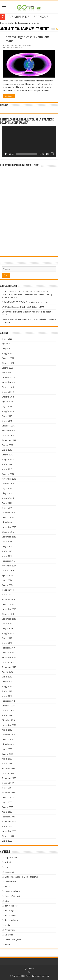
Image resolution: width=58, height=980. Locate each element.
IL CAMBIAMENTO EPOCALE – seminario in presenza (25, 302)
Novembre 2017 (9, 431)
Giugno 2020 (8, 368)
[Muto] (47, 154)
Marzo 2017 (7, 469)
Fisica (7, 886)
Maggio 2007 (8, 783)
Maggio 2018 (8, 411)
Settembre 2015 (9, 537)
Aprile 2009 (7, 759)
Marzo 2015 (7, 556)
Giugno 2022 (8, 349)
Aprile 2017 (7, 464)
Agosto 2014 (8, 575)
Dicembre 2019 (9, 378)
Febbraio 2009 (8, 768)
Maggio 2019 (8, 392)
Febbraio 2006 (8, 793)
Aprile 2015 (7, 551)
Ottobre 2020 (8, 363)
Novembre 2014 (9, 566)
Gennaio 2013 (8, 653)
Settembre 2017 (9, 440)
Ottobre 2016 (8, 484)
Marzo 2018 (7, 421)
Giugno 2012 (8, 682)
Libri (7, 901)
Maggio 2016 (8, 498)
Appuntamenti (11, 858)
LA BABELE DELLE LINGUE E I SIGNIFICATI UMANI (24, 307)
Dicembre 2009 (9, 744)
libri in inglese (11, 911)
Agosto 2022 (8, 344)
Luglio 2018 (7, 406)
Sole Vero (9, 935)
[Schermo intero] (52, 154)
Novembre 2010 (9, 725)
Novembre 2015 (9, 527)
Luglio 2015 (7, 542)
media (23, 46)
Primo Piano (10, 930)
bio (6, 867)
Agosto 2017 (8, 445)
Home (3, 23)
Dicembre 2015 (9, 522)
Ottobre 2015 (8, 532)
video (29, 46)
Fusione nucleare (12, 891)
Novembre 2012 (9, 657)
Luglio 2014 (7, 580)
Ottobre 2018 (8, 397)
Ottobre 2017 (8, 435)
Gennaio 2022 (8, 358)
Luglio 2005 (7, 802)
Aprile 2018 (7, 416)
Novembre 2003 (9, 831)
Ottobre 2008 (8, 773)
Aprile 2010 (7, 730)
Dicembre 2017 (9, 426)
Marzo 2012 (7, 696)
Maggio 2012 (8, 686)
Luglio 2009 (7, 749)
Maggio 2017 (8, 460)
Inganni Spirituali (12, 896)
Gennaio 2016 (8, 517)
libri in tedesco (11, 920)
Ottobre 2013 (8, 614)
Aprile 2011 (7, 715)
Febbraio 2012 (8, 701)
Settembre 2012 (9, 667)
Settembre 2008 (9, 778)
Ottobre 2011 (8, 711)
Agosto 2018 (8, 402)
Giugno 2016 (8, 493)
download (9, 872)
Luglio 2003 (7, 841)
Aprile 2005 (7, 812)
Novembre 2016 (9, 479)
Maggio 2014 (8, 590)
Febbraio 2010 (8, 735)
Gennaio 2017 (8, 474)
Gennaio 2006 (8, 797)
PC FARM (30, 969)
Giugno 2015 (8, 546)
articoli (8, 862)
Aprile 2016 (7, 503)
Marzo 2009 (7, 764)
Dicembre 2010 (9, 720)
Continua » (9, 96)
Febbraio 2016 (8, 513)
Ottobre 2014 (8, 571)
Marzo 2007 (7, 788)
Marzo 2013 (7, 643)
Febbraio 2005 (8, 817)
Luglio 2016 (7, 489)
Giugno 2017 (8, 455)
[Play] (6, 154)
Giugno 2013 (8, 628)
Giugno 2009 (8, 754)
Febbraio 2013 (8, 648)
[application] (29, 142)
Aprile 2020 (7, 373)
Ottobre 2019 (8, 387)
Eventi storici (10, 882)
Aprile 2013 (7, 638)
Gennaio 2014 (8, 604)
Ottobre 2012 (8, 662)
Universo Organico (13, 940)
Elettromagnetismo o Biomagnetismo (21, 877)
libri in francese (12, 906)
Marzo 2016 (7, 508)
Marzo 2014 (7, 595)
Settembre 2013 (9, 619)
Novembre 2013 (9, 609)
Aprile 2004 (7, 826)
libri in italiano (11, 915)
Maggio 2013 (8, 633)
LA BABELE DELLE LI (23, 17)
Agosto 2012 (8, 672)
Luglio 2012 (7, 677)
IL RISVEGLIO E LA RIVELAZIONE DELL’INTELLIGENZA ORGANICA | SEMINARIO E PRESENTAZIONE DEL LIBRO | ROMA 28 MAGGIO (27, 295)
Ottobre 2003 (8, 836)
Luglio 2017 (7, 450)
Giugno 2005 (8, 807)
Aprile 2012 (7, 691)
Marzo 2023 (7, 339)
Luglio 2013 (7, 624)
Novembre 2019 (9, 382)
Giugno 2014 (8, 585)
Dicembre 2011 (9, 706)
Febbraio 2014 (8, 600)
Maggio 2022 (8, 353)
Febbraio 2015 (8, 561)
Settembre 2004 (9, 822)
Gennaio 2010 (8, 740)
